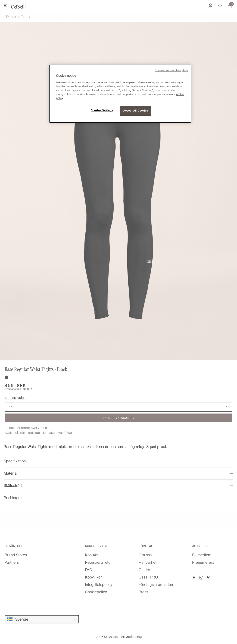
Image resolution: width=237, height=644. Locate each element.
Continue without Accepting (171, 70)
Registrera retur (98, 562)
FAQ (89, 570)
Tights (26, 16)
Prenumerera (203, 562)
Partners (12, 562)
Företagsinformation (156, 585)
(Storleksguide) (15, 398)
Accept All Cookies (136, 111)
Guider (144, 570)
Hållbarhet (148, 562)
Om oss (145, 555)
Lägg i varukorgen (118, 418)
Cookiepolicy (96, 592)
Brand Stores (16, 555)
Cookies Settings (102, 110)
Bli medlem (202, 555)
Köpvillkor (93, 577)
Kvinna (11, 16)
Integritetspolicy (98, 585)
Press (143, 592)
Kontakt (91, 555)
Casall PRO (148, 577)
